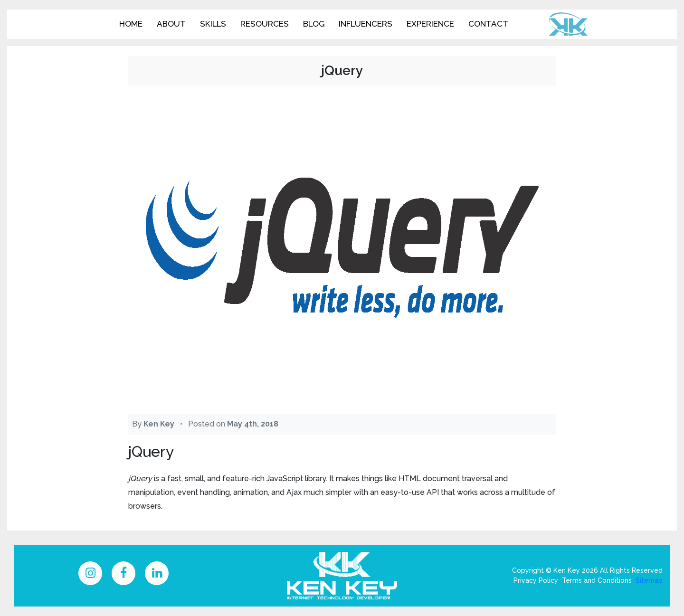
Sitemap (649, 580)
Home (131, 24)
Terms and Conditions (597, 580)
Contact (488, 24)
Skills (213, 24)
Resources (265, 24)
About (171, 24)
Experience (430, 24)
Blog (314, 24)
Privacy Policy (536, 580)
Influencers (366, 24)
